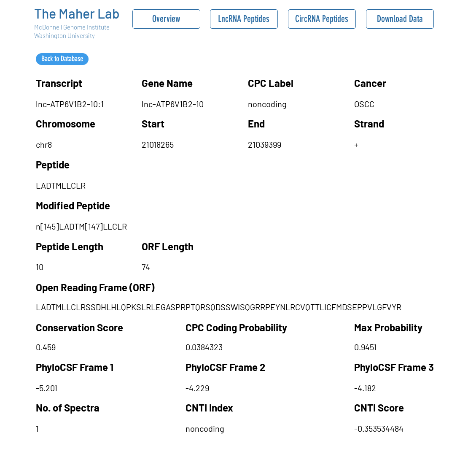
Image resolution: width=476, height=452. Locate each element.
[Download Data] (400, 19)
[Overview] (166, 19)
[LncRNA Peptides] (244, 19)
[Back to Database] (62, 59)
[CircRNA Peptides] (322, 19)
